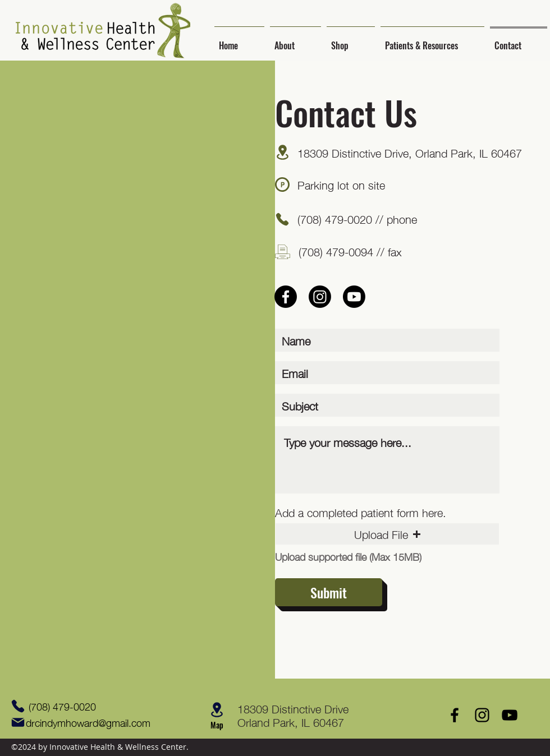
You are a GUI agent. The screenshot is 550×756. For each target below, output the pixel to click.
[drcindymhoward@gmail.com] (84, 722)
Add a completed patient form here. (361, 512)
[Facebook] (286, 297)
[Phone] (282, 219)
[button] (295, 40)
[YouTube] (510, 715)
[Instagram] (320, 297)
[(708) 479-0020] (61, 706)
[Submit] (329, 592)
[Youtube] (354, 297)
